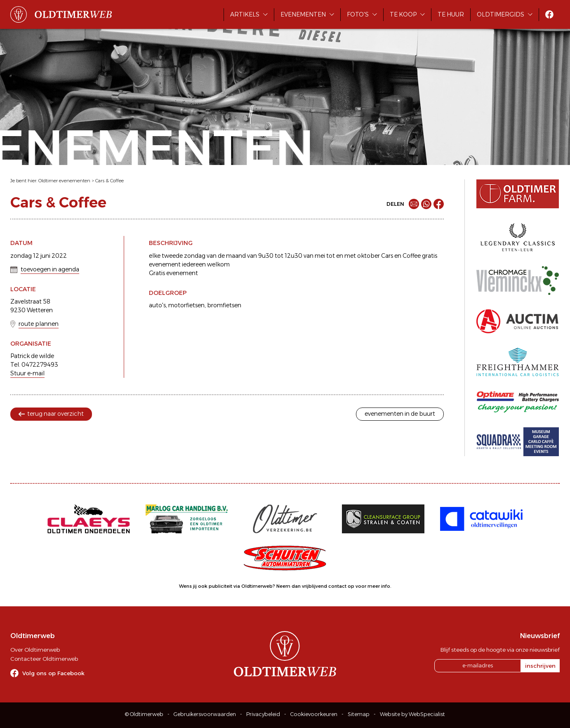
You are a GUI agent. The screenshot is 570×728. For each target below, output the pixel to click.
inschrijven (540, 666)
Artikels (245, 14)
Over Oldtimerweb (35, 650)
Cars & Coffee (110, 181)
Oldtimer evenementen (64, 181)
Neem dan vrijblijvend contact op (315, 586)
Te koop (403, 14)
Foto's (358, 14)
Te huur (451, 14)
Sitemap (359, 714)
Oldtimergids (501, 14)
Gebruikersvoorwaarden (205, 714)
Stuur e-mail (27, 373)
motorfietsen (186, 305)
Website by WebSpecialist (412, 714)
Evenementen (303, 14)
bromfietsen (224, 305)
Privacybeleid (263, 714)
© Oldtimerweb (144, 714)
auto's (157, 305)
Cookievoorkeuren (314, 714)
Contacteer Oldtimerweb (44, 659)
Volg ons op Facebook (53, 673)
